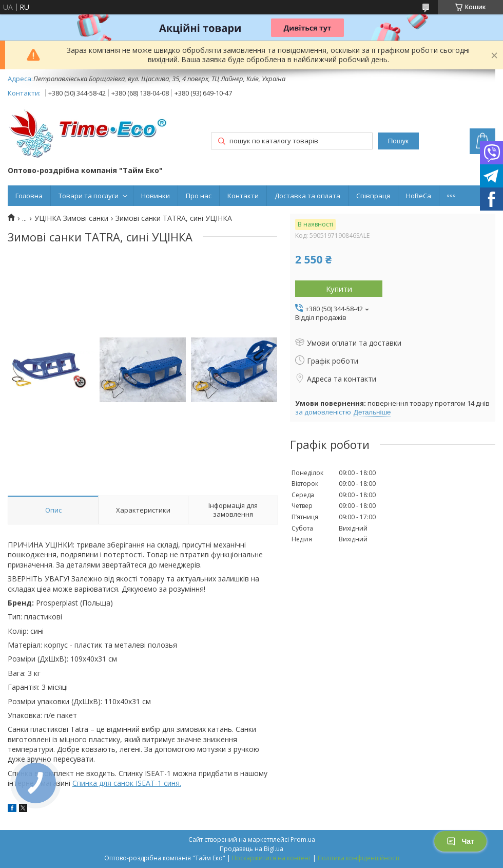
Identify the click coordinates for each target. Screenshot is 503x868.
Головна (29, 196)
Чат (460, 841)
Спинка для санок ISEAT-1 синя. (127, 783)
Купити (339, 289)
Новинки (156, 196)
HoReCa (419, 196)
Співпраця (373, 196)
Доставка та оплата (307, 196)
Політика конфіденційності (359, 858)
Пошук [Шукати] (398, 141)
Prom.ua (303, 839)
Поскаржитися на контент (272, 858)
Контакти (243, 196)
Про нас (199, 196)
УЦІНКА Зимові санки (71, 218)
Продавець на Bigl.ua (252, 849)
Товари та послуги (89, 196)
